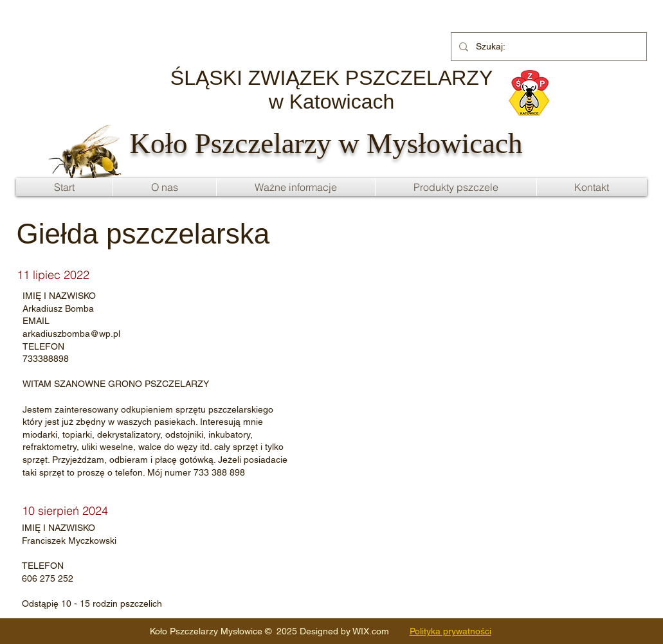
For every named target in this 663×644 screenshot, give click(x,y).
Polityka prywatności (450, 631)
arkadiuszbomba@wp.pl (71, 334)
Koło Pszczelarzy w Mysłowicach (326, 143)
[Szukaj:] (548, 47)
